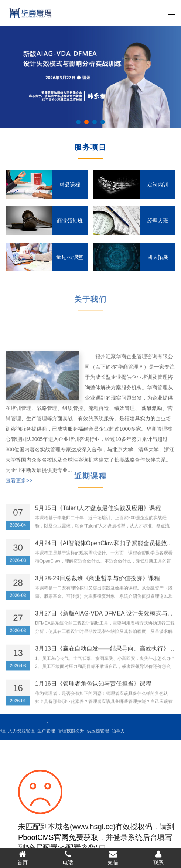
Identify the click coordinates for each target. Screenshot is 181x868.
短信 (113, 858)
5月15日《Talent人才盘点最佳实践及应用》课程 (98, 515)
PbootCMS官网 (43, 837)
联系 (159, 858)
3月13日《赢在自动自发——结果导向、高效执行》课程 (108, 655)
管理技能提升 (25, 731)
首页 (23, 858)
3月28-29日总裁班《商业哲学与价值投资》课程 (98, 585)
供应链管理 (52, 731)
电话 (68, 858)
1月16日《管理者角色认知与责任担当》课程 (93, 690)
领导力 (72, 731)
